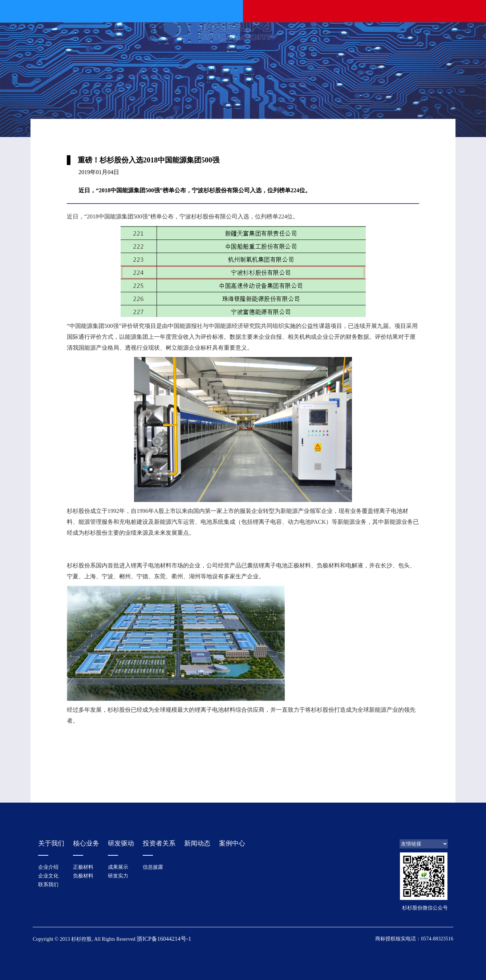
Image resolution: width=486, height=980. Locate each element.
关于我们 (51, 843)
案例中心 (232, 843)
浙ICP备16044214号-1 (164, 939)
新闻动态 (197, 843)
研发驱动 (121, 843)
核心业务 (86, 843)
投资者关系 (159, 843)
